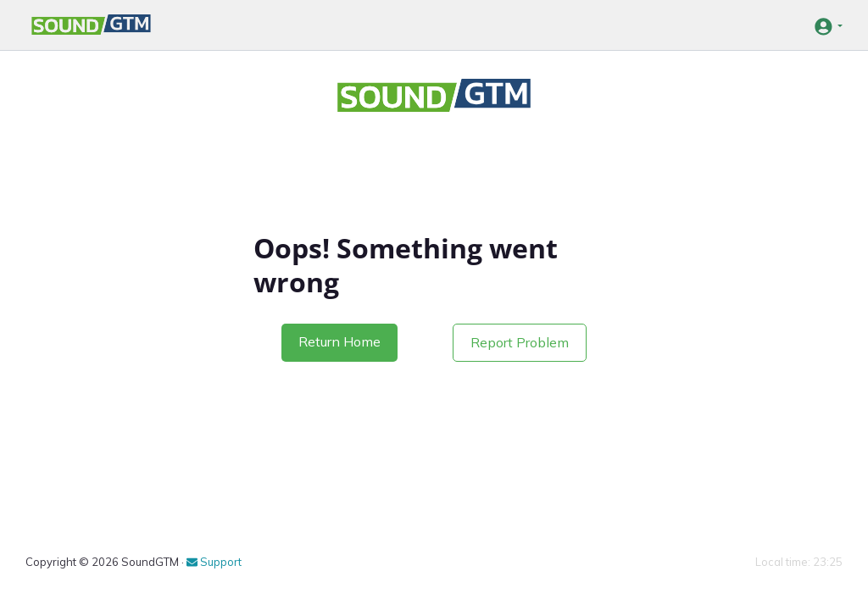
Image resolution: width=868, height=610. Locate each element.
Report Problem (520, 342)
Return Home (339, 341)
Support (214, 562)
